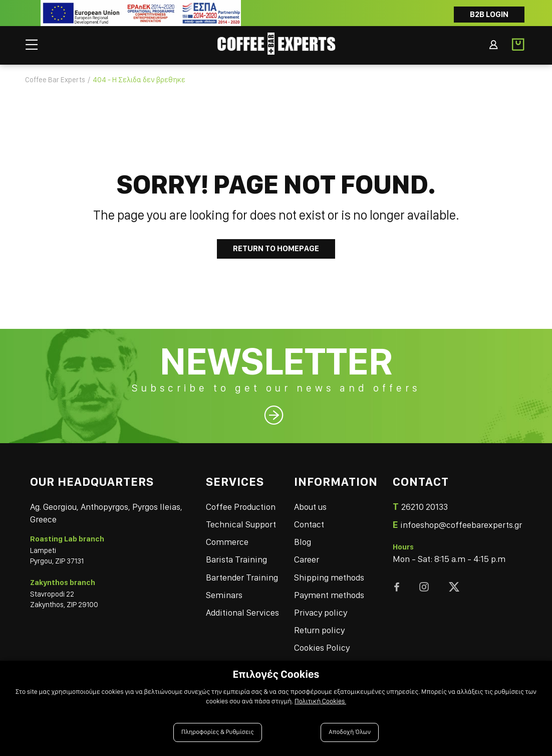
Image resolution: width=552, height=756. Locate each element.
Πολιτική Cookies (320, 701)
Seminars (224, 595)
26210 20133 (425, 507)
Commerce (227, 542)
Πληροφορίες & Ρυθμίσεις (218, 732)
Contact (309, 524)
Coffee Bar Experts (55, 80)
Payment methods (329, 595)
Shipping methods (329, 577)
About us (310, 507)
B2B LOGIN (489, 14)
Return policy (319, 630)
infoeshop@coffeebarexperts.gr (461, 525)
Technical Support (241, 524)
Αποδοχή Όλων (350, 732)
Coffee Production (241, 507)
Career (307, 559)
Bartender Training (242, 577)
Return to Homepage (276, 248)
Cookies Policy (322, 647)
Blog (303, 542)
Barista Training (236, 559)
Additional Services (242, 612)
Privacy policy (321, 612)
